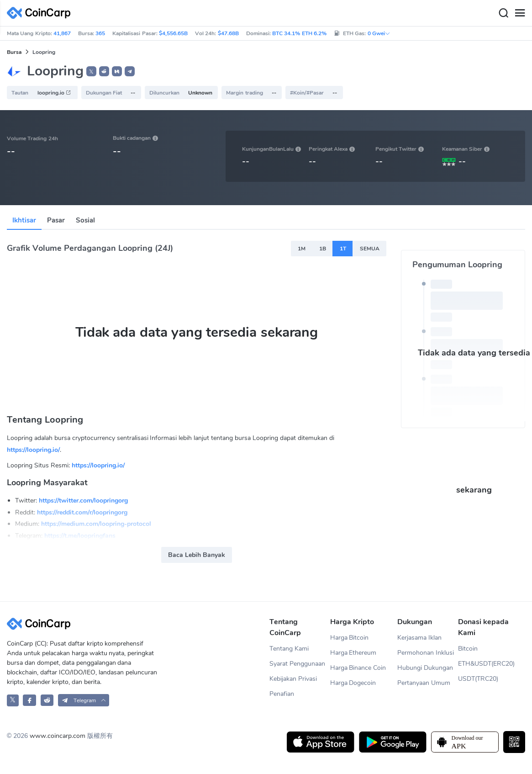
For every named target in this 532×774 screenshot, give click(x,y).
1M (302, 249)
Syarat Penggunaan (297, 664)
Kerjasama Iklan (419, 638)
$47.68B (228, 33)
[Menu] (520, 13)
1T (343, 249)
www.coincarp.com (58, 736)
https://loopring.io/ (33, 450)
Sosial (85, 220)
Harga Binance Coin (358, 668)
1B (323, 249)
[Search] (503, 13)
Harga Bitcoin (350, 638)
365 (100, 33)
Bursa (14, 52)
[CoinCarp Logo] (41, 13)
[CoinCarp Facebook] (29, 700)
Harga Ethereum (353, 653)
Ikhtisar (24, 220)
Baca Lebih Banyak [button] (197, 555)
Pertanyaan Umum (424, 683)
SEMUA (370, 249)
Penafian (282, 694)
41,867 (62, 33)
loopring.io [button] (54, 93)
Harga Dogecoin (353, 683)
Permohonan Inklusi (426, 653)
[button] (104, 71)
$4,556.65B (173, 33)
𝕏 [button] (91, 72)
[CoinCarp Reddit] (47, 700)
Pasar (56, 220)
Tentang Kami (289, 649)
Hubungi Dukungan (425, 668)
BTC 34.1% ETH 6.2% (299, 33)
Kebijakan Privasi (293, 679)
